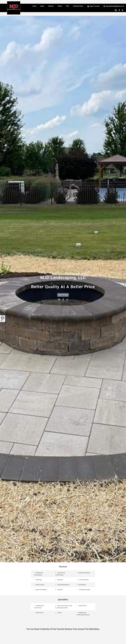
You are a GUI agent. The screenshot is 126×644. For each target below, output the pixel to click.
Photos (60, 6)
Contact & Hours (78, 6)
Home (34, 6)
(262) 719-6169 (93, 6)
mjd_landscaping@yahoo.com (114, 6)
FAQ (68, 6)
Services (51, 6)
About (42, 6)
